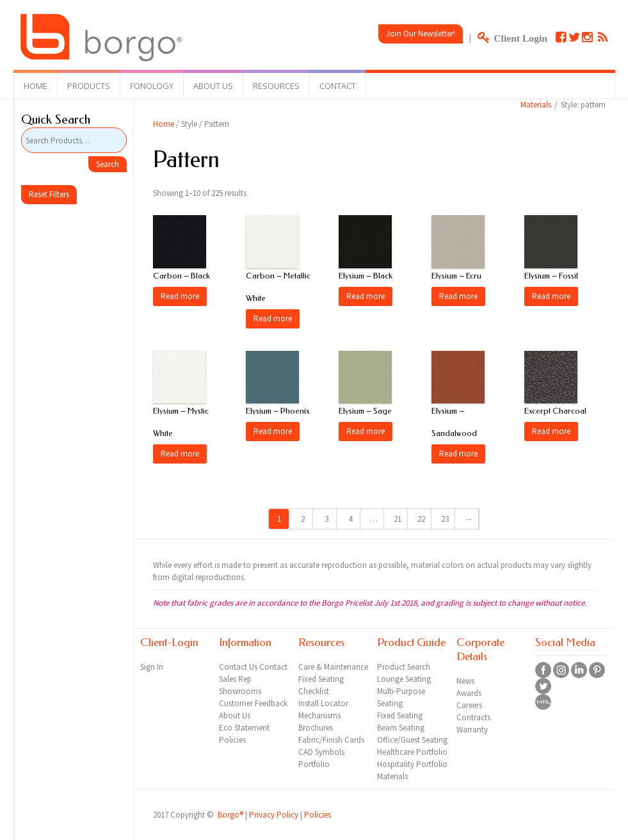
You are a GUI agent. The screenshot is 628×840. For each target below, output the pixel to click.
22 (421, 519)
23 (445, 519)
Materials (536, 105)
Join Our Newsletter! (421, 34)
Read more (180, 296)
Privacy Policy (274, 815)
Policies (318, 815)
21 (398, 519)
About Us (213, 86)
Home (36, 86)
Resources (276, 86)
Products (89, 86)
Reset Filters (49, 194)
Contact (338, 86)
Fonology (152, 86)
